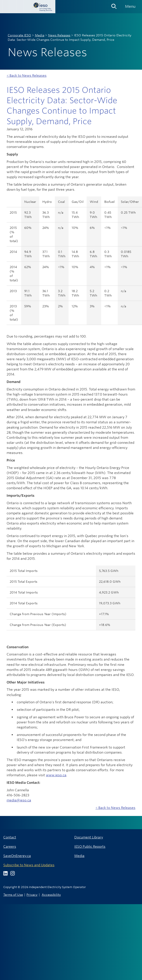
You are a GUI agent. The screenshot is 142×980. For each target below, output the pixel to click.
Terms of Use (13, 895)
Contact (10, 837)
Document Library (89, 837)
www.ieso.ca (56, 775)
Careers (10, 847)
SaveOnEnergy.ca (17, 856)
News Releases (59, 35)
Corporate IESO (19, 35)
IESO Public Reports (90, 847)
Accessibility (51, 895)
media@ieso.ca (19, 800)
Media (40, 35)
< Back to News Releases (27, 76)
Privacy (32, 895)
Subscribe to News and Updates (29, 865)
